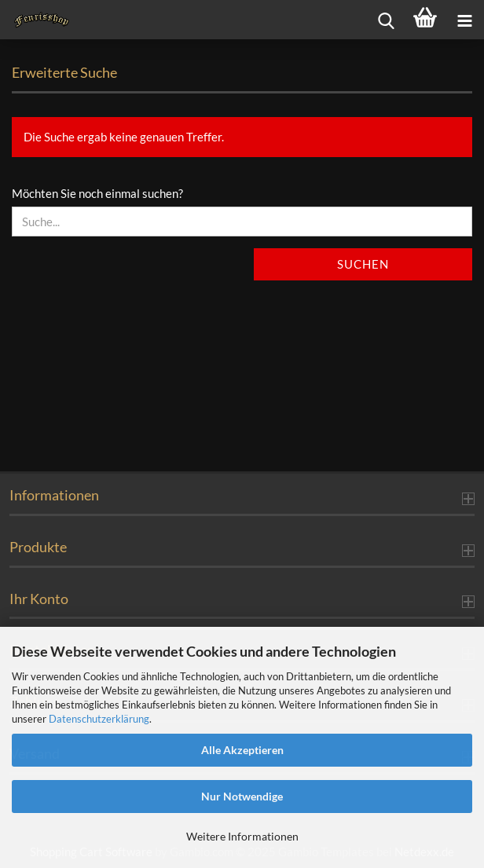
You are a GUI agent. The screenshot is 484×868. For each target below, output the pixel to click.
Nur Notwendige (242, 796)
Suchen (363, 264)
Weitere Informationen (242, 836)
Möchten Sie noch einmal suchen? (97, 193)
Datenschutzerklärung (99, 719)
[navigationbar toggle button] (464, 20)
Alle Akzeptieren (242, 750)
